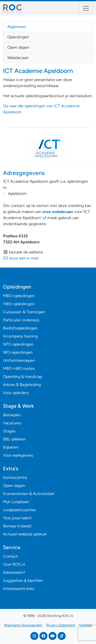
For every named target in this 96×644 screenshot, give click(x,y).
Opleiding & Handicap (22, 377)
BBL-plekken (14, 439)
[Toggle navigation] (86, 8)
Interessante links (19, 589)
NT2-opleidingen (18, 344)
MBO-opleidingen (19, 296)
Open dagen (18, 47)
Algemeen (17, 27)
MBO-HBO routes (19, 368)
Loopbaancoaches (19, 510)
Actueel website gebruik (25, 534)
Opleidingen (18, 37)
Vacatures (12, 423)
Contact (10, 556)
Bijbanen (11, 447)
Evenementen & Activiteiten (29, 494)
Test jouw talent (17, 518)
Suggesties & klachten (23, 581)
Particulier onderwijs (21, 320)
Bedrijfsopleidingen (20, 328)
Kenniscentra (15, 478)
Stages (9, 431)
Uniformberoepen (19, 360)
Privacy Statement (61, 625)
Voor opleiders (16, 393)
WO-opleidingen (18, 352)
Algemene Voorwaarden (23, 625)
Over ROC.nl (14, 564)
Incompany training (20, 336)
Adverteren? (14, 572)
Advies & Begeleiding (22, 385)
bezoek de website (23, 252)
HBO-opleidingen (19, 304)
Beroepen (12, 415)
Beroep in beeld (17, 526)
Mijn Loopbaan (16, 502)
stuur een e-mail (21, 258)
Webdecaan (18, 58)
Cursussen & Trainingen (24, 312)
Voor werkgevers (18, 455)
